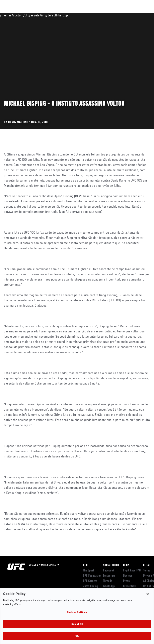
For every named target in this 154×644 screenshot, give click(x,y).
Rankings (28, 15)
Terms (147, 571)
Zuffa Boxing (111, 17)
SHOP (130, 15)
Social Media (111, 565)
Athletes (46, 15)
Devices (128, 576)
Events (11, 15)
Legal (147, 565)
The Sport (89, 571)
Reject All (77, 624)
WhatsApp (109, 586)
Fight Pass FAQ (132, 571)
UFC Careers (90, 581)
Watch (95, 15)
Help (126, 565)
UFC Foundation (92, 576)
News (61, 15)
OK (77, 636)
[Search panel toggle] (141, 15)
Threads (108, 581)
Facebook (109, 571)
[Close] (148, 594)
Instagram (109, 576)
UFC (85, 565)
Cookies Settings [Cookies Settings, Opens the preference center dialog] (77, 612)
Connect (79, 15)
